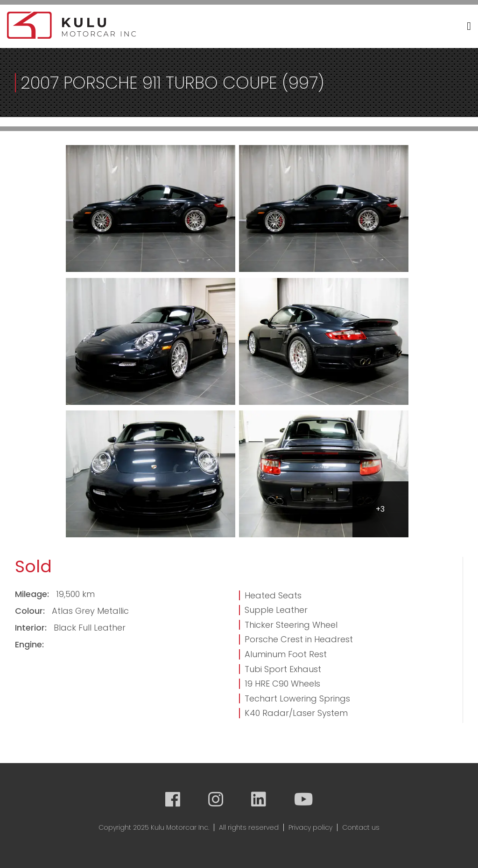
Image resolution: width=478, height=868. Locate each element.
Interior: (32, 628)
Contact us (361, 827)
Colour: (31, 611)
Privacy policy (310, 827)
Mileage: (33, 594)
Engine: (29, 644)
